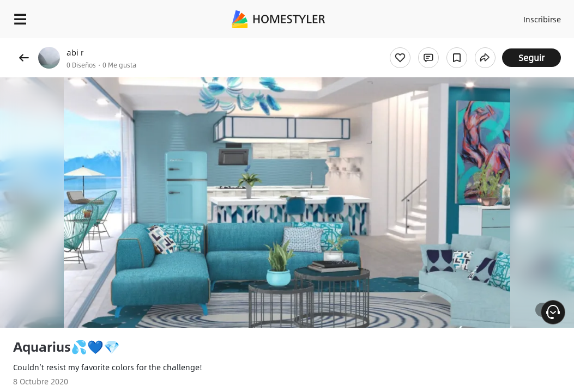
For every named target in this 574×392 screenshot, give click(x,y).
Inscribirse (525, 16)
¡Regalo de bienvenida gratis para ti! (439, 46)
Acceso (482, 16)
